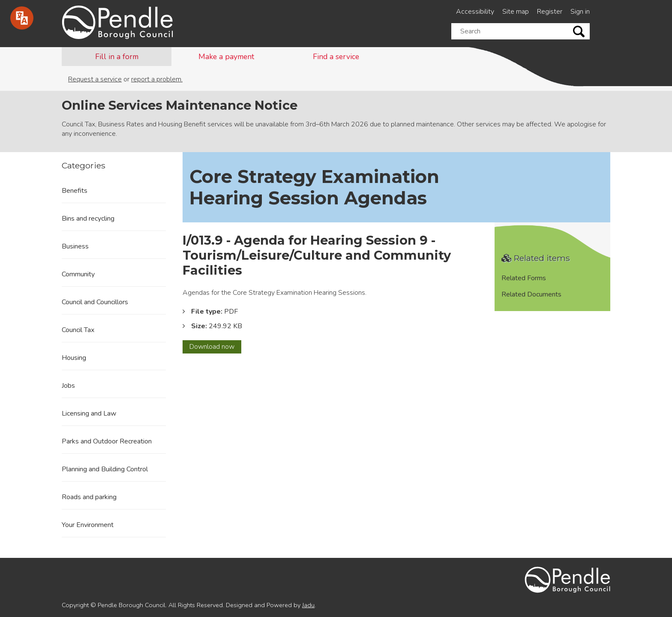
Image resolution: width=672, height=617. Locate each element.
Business (75, 246)
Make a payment (226, 57)
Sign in (580, 12)
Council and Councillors (95, 302)
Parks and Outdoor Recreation (107, 441)
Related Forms (524, 278)
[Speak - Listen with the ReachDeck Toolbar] (22, 18)
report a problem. (157, 79)
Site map (516, 12)
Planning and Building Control (105, 469)
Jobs (68, 386)
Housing (74, 358)
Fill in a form (117, 57)
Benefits (75, 191)
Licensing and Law (89, 413)
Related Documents (531, 294)
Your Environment (88, 525)
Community (78, 274)
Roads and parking (89, 497)
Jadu (308, 605)
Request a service (95, 79)
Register (550, 12)
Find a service (336, 57)
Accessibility (475, 12)
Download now (215, 347)
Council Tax (78, 330)
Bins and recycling (88, 219)
